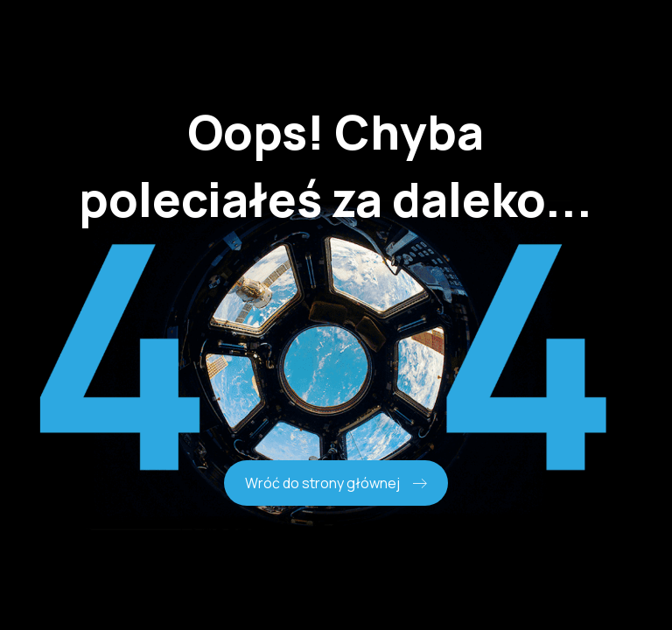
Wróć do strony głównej (336, 483)
